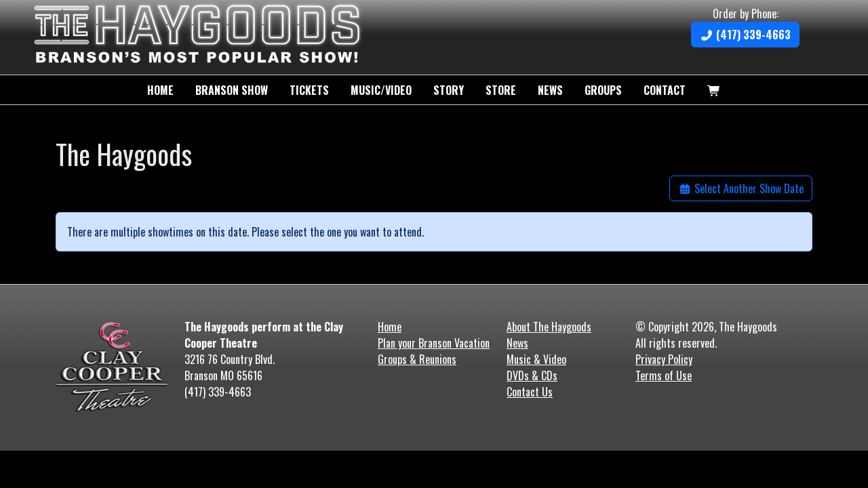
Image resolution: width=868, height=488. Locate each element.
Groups (603, 90)
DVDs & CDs (532, 375)
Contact (665, 90)
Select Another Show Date (741, 188)
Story (449, 90)
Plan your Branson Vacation (434, 343)
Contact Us (530, 392)
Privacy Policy (664, 359)
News (550, 90)
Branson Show (232, 90)
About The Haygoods (549, 327)
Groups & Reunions (417, 359)
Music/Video (381, 90)
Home (160, 90)
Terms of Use (664, 375)
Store (501, 90)
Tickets (309, 90)
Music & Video (536, 359)
